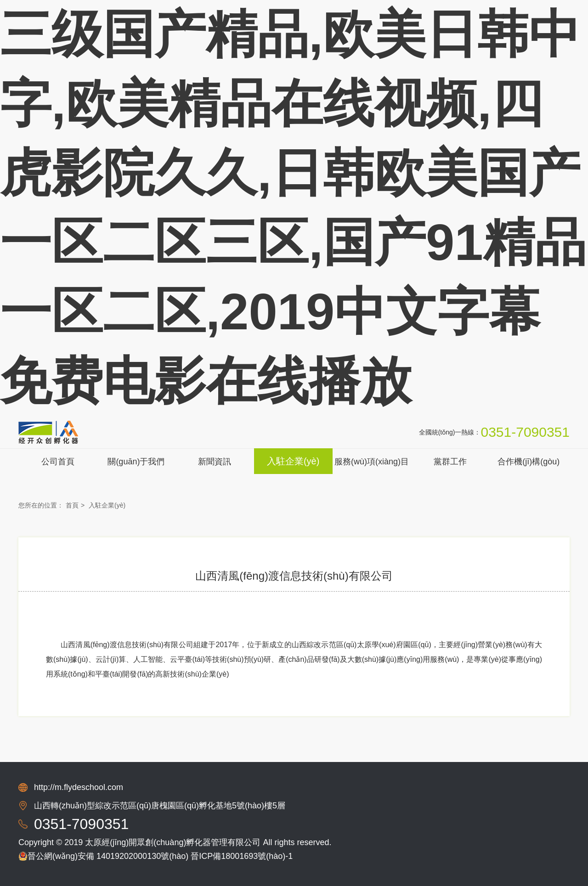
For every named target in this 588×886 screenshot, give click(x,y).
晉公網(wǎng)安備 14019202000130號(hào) (103, 856)
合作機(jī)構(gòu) (529, 462)
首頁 (72, 505)
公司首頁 (58, 462)
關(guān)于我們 (136, 462)
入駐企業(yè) (293, 461)
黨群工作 (450, 462)
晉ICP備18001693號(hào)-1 (242, 856)
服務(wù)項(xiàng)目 (372, 462)
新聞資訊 (215, 462)
